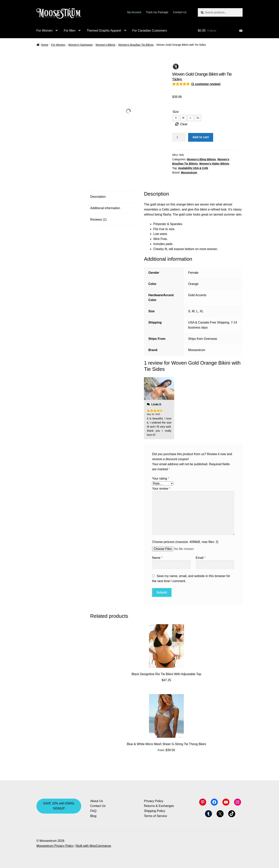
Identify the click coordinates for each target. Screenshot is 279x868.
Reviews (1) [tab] (98, 220)
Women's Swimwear (80, 45)
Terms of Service (155, 816)
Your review (161, 489)
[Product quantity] (179, 137)
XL (201, 311)
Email (201, 558)
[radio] (176, 118)
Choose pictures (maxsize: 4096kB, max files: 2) (185, 542)
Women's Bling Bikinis (201, 159)
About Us (97, 801)
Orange (193, 284)
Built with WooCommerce (93, 846)
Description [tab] (98, 197)
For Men (70, 31)
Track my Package (157, 12)
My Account (134, 12)
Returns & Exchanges (159, 806)
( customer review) (206, 84)
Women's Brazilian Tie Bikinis (136, 45)
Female (193, 273)
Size (176, 112)
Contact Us (180, 12)
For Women (44, 31)
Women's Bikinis (105, 45)
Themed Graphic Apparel (104, 31)
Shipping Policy (155, 811)
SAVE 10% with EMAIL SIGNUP (59, 806)
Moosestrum (189, 173)
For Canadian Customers (150, 31)
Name (157, 558)
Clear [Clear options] (184, 124)
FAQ (93, 811)
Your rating (161, 478)
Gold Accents (197, 295)
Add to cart (201, 137)
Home (45, 45)
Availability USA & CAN (193, 168)
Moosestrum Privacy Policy (55, 846)
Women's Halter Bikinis (214, 164)
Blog (93, 816)
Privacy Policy (154, 801)
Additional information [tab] (105, 208)
